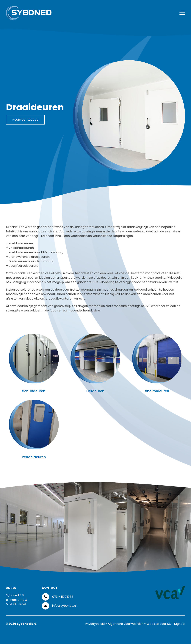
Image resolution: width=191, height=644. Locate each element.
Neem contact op (25, 120)
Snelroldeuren (157, 391)
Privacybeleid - (96, 624)
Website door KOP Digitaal (166, 624)
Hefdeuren (95, 391)
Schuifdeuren (34, 391)
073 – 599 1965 (63, 597)
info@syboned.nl (64, 606)
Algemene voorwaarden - (127, 624)
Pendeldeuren (34, 457)
